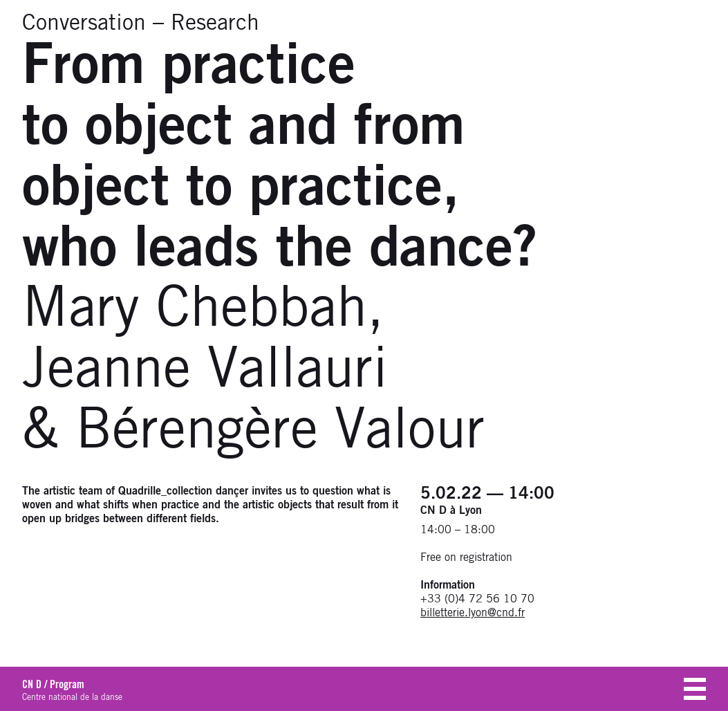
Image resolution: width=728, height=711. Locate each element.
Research (215, 24)
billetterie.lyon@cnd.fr (473, 613)
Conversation (84, 24)
